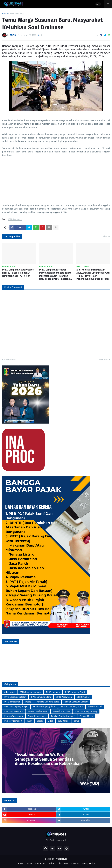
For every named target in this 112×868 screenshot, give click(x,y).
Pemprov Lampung (13, 721)
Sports (40, 721)
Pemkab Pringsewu (62, 711)
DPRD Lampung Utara (41, 697)
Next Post (104, 359)
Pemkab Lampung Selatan (76, 702)
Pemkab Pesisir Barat (38, 711)
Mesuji (28, 702)
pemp (76, 721)
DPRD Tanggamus (12, 702)
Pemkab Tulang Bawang (86, 711)
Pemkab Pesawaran (13, 711)
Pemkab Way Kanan (14, 716)
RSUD (29, 721)
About (29, 864)
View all (107, 236)
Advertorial (9, 692)
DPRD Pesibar (83, 697)
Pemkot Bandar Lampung (63, 716)
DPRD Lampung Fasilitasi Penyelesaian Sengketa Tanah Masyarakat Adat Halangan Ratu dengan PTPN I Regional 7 (56, 274)
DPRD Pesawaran (64, 697)
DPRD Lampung (16, 14)
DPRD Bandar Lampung (30, 692)
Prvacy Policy (89, 864)
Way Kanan (63, 721)
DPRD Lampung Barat (75, 692)
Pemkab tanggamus (37, 716)
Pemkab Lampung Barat (48, 702)
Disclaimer (63, 864)
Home (5, 14)
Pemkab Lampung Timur (44, 707)
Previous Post (10, 359)
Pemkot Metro (86, 716)
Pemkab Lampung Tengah (16, 707)
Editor (52, 864)
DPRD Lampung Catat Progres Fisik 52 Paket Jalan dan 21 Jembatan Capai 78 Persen (18, 273)
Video (50, 721)
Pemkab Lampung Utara (72, 707)
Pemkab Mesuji (95, 707)
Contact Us (40, 864)
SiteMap (75, 864)
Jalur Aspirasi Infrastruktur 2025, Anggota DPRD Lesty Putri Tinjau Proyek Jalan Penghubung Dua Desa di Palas (93, 274)
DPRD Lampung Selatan (15, 697)
